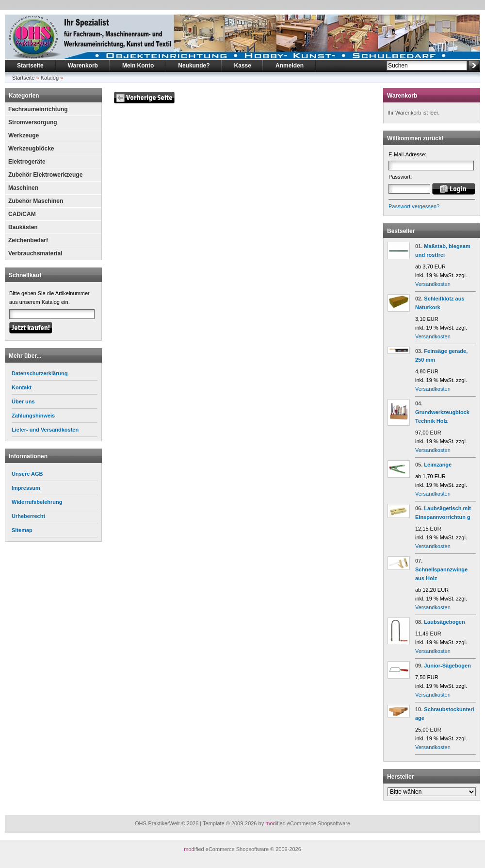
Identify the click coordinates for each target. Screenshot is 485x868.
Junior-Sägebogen (447, 666)
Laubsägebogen (444, 622)
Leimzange (438, 465)
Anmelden (290, 66)
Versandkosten (433, 284)
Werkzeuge (24, 135)
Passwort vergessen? (414, 206)
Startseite (30, 66)
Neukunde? (194, 66)
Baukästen (23, 227)
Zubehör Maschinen (36, 201)
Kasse (243, 66)
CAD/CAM (22, 214)
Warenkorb (83, 66)
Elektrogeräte (27, 162)
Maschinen (23, 188)
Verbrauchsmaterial (35, 253)
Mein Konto (138, 66)
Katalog (50, 78)
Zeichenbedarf (28, 240)
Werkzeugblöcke (31, 149)
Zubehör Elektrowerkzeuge (45, 175)
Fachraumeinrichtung (38, 109)
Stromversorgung (33, 122)
